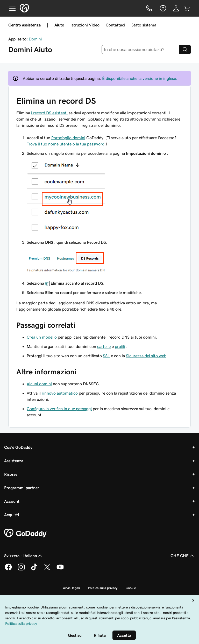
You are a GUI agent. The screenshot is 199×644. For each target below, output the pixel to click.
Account (12, 501)
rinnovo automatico (60, 393)
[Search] (185, 50)
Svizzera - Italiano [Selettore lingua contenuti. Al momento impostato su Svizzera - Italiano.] (24, 556)
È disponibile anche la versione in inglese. (140, 78)
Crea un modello (42, 337)
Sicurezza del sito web (146, 356)
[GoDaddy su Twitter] (47, 570)
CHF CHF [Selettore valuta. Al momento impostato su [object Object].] (183, 556)
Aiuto (59, 25)
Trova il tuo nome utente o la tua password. (66, 144)
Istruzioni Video (85, 25)
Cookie (131, 588)
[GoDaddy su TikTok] (34, 570)
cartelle (104, 346)
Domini (35, 39)
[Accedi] (176, 8)
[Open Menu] (10, 8)
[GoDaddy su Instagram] (21, 570)
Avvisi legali (71, 588)
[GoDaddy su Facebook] (8, 570)
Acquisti (12, 515)
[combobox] (141, 50)
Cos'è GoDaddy (18, 447)
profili (120, 346)
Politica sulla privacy (103, 588)
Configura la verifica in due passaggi (59, 409)
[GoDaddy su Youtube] (60, 570)
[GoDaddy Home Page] (26, 533)
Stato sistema (144, 25)
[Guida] (162, 8)
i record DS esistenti (49, 113)
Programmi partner (22, 488)
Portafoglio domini (68, 138)
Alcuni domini (39, 384)
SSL (106, 356)
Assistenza (14, 461)
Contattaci (115, 25)
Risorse (11, 474)
